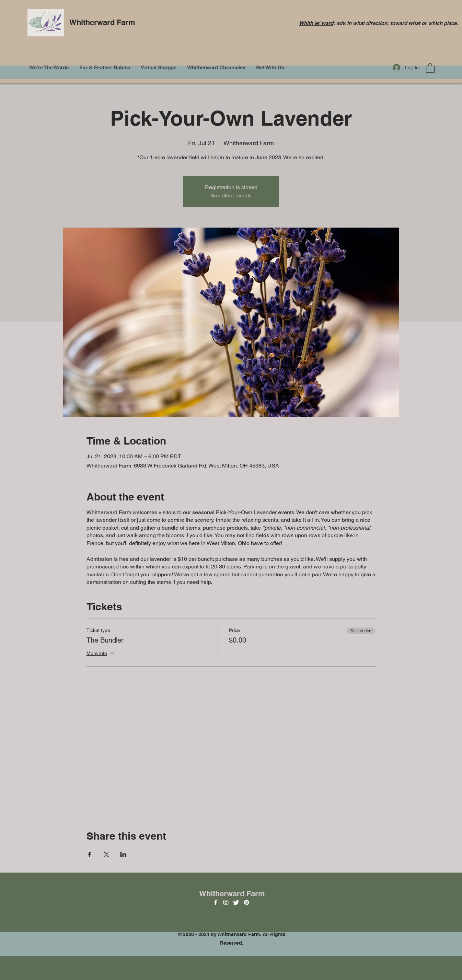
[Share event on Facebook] (90, 854)
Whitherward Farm (102, 22)
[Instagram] (226, 902)
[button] (430, 68)
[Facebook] (216, 902)
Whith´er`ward (316, 23)
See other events (231, 195)
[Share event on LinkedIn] (123, 854)
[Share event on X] (107, 854)
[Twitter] (236, 902)
